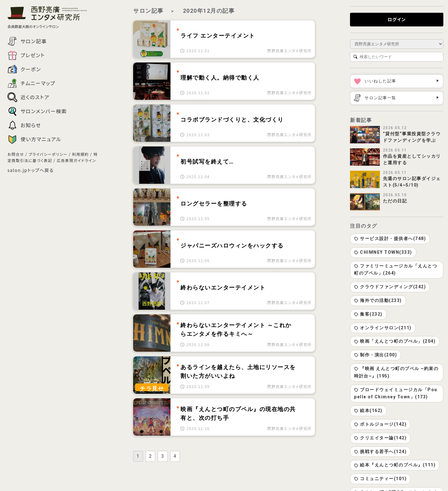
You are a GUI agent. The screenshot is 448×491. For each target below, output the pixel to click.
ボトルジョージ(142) (380, 424)
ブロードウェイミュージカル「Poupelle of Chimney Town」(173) (396, 393)
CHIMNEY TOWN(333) (383, 252)
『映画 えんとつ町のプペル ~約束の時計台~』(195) (396, 372)
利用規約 (81, 154)
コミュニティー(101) (380, 479)
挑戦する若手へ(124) (380, 452)
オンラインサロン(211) (383, 328)
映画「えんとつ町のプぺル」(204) (395, 341)
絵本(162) (368, 410)
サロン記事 (148, 11)
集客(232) (368, 314)
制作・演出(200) (376, 355)
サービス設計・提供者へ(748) (390, 239)
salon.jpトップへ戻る (31, 170)
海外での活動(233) (378, 300)
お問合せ (16, 154)
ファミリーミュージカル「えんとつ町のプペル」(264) (396, 270)
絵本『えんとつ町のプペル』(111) (395, 465)
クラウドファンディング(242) (390, 287)
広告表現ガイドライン (76, 160)
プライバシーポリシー (48, 154)
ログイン (397, 19)
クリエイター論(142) (380, 438)
